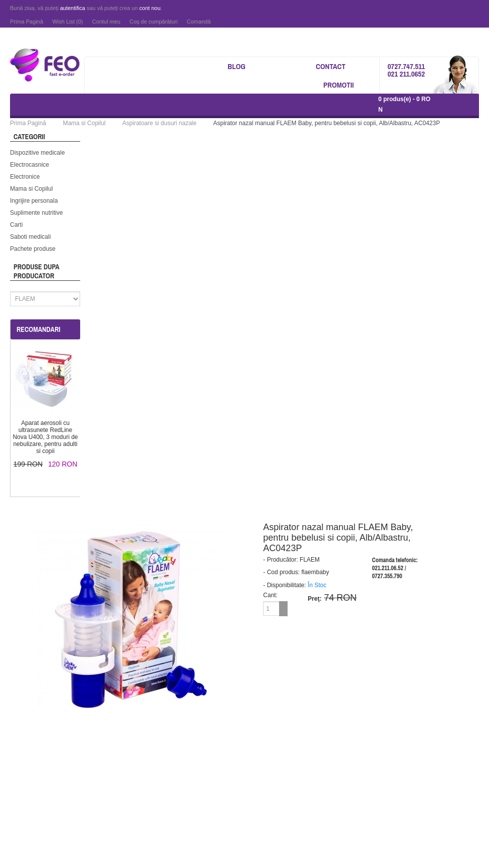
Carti (16, 225)
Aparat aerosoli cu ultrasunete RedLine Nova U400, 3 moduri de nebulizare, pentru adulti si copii (45, 437)
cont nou (150, 8)
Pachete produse (33, 249)
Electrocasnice (30, 165)
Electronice (25, 177)
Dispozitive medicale (37, 153)
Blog (236, 66)
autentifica (73, 8)
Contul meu (106, 22)
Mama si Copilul (31, 189)
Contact (330, 66)
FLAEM (310, 560)
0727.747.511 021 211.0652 (406, 70)
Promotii (338, 85)
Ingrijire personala (34, 201)
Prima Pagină (27, 22)
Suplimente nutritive (36, 213)
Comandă (199, 22)
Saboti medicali (30, 237)
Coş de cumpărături (153, 22)
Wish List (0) (67, 22)
